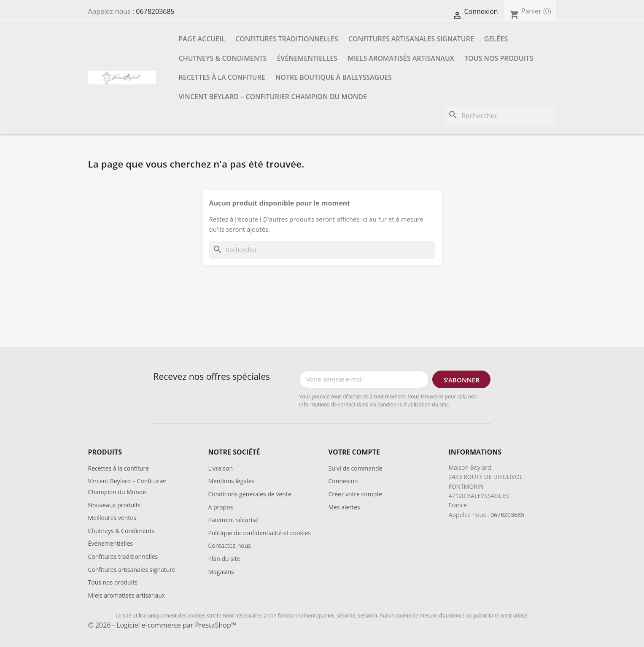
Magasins (221, 572)
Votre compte (354, 452)
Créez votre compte (356, 494)
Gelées (496, 39)
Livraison (221, 468)
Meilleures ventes (112, 518)
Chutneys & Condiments (223, 58)
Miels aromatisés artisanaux (401, 58)
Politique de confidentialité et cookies (260, 533)
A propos (221, 507)
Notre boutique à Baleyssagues (334, 77)
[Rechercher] (500, 116)
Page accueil (202, 39)
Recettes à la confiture (222, 77)
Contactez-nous (230, 545)
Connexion (343, 481)
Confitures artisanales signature (411, 39)
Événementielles (307, 58)
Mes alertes (344, 507)
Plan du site (224, 559)
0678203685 (155, 11)
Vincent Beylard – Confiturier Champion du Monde (273, 97)
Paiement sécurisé (233, 520)
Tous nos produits (499, 58)
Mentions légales (232, 481)
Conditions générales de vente (250, 494)
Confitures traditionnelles (287, 39)
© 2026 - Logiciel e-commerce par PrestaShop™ (162, 625)
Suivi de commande (356, 468)
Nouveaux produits (115, 505)
